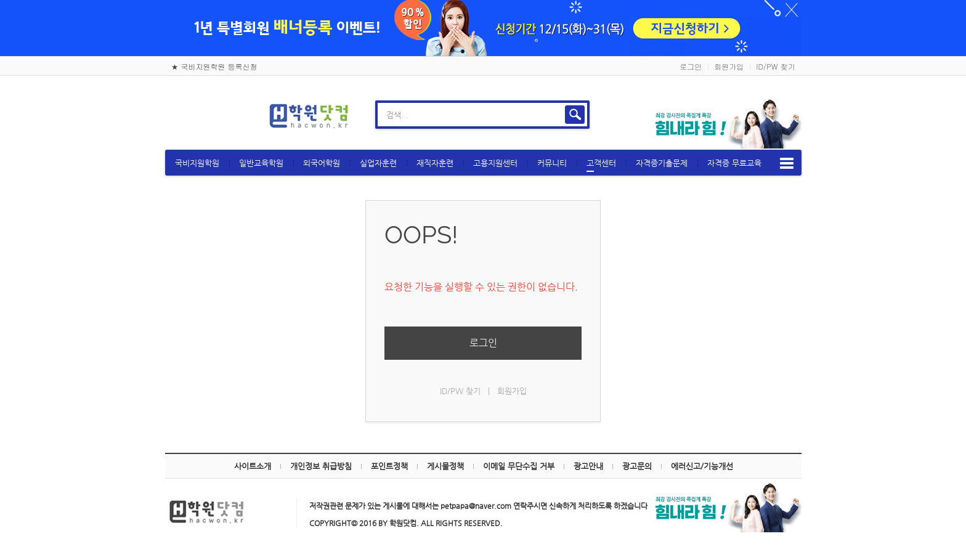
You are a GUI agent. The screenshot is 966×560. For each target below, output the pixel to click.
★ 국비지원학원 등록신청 (214, 66)
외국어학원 (322, 163)
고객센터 (601, 165)
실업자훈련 (378, 163)
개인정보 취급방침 (321, 466)
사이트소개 (253, 466)
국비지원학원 (197, 163)
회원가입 (729, 66)
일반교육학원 (261, 163)
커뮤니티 (552, 163)
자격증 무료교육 (734, 163)
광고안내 (588, 466)
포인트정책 (389, 466)
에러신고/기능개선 (702, 466)
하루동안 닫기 (786, 12)
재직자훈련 (435, 163)
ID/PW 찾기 (775, 66)
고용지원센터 (495, 163)
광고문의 (637, 466)
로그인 (691, 66)
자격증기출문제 (662, 163)
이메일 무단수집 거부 (519, 466)
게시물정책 (445, 466)
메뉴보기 (787, 163)
